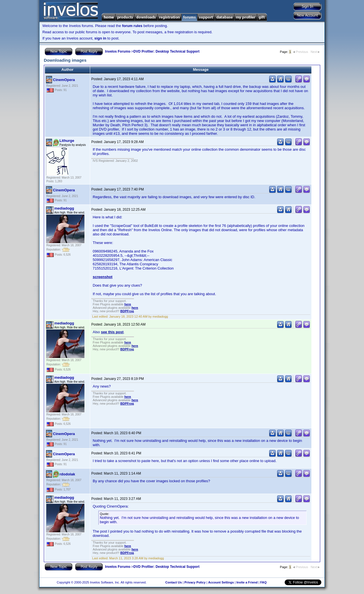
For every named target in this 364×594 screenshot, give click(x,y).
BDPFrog (127, 311)
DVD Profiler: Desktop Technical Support (166, 51)
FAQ (263, 582)
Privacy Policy (195, 582)
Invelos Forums (118, 51)
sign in (100, 38)
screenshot (103, 277)
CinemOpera (64, 80)
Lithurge (67, 141)
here (128, 304)
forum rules (132, 26)
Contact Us (173, 582)
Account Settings (221, 582)
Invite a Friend (247, 582)
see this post (112, 332)
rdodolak (67, 474)
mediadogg (64, 208)
